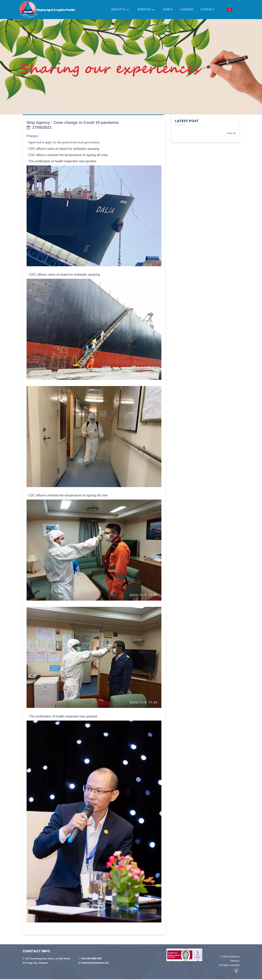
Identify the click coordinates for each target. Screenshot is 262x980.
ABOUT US (120, 9)
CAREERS (187, 9)
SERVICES (146, 9)
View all (231, 133)
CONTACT (207, 9)
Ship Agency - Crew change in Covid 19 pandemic (73, 123)
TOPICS (168, 9)
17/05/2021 (39, 127)
